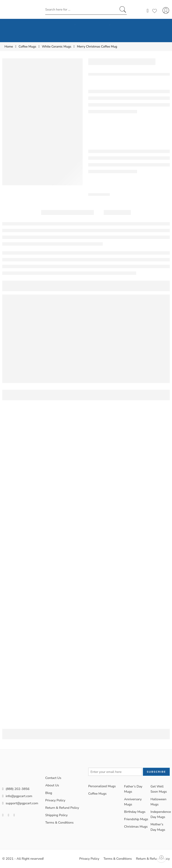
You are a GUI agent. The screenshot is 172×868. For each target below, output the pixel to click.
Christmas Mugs (136, 826)
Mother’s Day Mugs (158, 827)
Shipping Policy (56, 815)
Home (9, 47)
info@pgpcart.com (17, 796)
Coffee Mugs (27, 47)
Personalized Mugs (102, 786)
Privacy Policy (55, 800)
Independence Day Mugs (160, 814)
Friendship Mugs (136, 819)
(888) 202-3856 (16, 789)
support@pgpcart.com (20, 803)
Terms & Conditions (59, 822)
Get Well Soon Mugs (159, 789)
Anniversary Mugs (133, 802)
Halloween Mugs (158, 802)
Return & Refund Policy (62, 808)
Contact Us (53, 778)
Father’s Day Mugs (133, 789)
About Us (52, 785)
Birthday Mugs (135, 812)
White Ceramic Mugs (57, 47)
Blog (49, 793)
